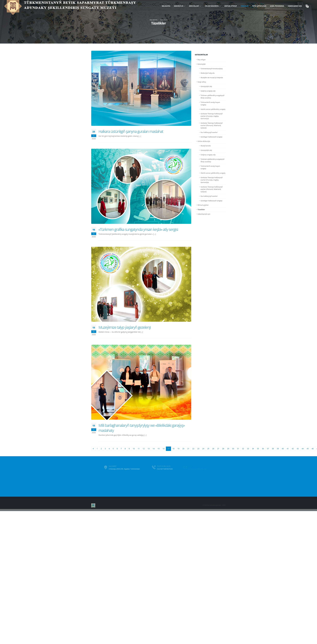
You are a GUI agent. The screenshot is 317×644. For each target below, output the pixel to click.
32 (243, 449)
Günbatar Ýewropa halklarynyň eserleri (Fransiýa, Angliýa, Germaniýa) (212, 116)
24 (203, 449)
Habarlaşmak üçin (295, 6)
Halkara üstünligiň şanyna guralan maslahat (131, 131)
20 (183, 449)
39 (278, 449)
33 (248, 449)
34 (253, 449)
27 (218, 449)
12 (144, 449)
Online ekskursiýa (213, 6)
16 (163, 449)
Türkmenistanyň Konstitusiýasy (212, 69)
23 (198, 449)
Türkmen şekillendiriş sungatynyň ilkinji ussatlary (212, 97)
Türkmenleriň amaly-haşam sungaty (210, 104)
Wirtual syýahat (231, 6)
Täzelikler (245, 6)
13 (149, 449)
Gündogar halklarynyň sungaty (211, 137)
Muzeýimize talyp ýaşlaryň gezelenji (125, 327)
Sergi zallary (195, 6)
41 (288, 449)
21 (188, 449)
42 (293, 449)
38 (273, 449)
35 (258, 449)
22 (193, 449)
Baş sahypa (166, 6)
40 (283, 449)
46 (313, 449)
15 (158, 449)
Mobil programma (277, 6)
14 (154, 449)
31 (238, 449)
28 (223, 449)
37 (268, 449)
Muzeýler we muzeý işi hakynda (212, 78)
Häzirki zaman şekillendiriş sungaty (213, 109)
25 (208, 449)
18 (173, 449)
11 (139, 449)
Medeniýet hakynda (208, 73)
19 (178, 449)
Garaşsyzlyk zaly (206, 86)
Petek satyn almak (259, 6)
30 (233, 449)
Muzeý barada (206, 146)
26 (213, 449)
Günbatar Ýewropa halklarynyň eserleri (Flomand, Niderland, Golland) (212, 125)
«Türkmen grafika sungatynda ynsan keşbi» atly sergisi (138, 229)
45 (308, 449)
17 (168, 449)
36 (263, 449)
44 (303, 449)
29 (228, 449)
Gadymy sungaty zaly (208, 91)
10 (134, 449)
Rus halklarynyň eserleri (209, 132)
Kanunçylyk (180, 6)
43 (298, 449)
